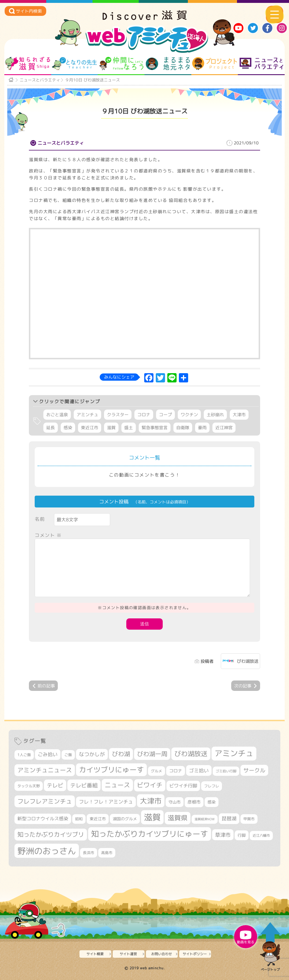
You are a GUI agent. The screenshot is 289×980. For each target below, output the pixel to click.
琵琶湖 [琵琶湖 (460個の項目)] (229, 818)
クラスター (118, 415)
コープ (165, 415)
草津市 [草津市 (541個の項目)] (223, 835)
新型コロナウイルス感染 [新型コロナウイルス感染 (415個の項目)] (43, 819)
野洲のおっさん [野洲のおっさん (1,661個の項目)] (47, 851)
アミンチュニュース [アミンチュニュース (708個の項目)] (45, 770)
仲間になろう (121, 64)
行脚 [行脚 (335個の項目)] (242, 835)
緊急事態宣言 (155, 428)
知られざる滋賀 (28, 64)
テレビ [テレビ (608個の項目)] (55, 785)
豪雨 (202, 428)
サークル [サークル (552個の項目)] (254, 770)
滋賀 (111, 428)
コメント (48, 535)
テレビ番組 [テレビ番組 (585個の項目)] (84, 785)
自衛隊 (183, 428)
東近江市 (90, 428)
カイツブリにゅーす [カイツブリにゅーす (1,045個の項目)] (111, 770)
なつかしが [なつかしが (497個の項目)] (92, 754)
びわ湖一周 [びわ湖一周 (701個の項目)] (152, 754)
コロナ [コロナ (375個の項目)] (176, 771)
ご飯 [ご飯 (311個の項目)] (68, 755)
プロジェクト (215, 64)
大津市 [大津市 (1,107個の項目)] (151, 801)
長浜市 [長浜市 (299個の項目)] (89, 853)
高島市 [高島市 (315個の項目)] (107, 853)
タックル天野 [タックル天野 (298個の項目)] (29, 786)
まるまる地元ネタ (168, 64)
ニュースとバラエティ (261, 64)
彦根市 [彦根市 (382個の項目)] (194, 802)
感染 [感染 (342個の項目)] (212, 802)
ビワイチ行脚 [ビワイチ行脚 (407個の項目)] (183, 786)
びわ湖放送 (248, 661)
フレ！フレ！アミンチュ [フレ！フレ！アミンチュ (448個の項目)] (106, 802)
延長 (51, 428)
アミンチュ (87, 415)
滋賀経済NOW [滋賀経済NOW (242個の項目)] (205, 819)
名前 (40, 519)
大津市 (239, 415)
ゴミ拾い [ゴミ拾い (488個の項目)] (199, 770)
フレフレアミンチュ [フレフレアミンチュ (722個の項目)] (45, 801)
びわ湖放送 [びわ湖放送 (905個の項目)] (191, 754)
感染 (68, 428)
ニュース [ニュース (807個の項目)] (117, 785)
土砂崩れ (215, 415)
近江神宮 (224, 428)
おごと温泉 (57, 415)
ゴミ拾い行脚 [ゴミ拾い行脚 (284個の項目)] (226, 771)
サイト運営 (128, 954)
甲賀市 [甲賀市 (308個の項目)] (249, 819)
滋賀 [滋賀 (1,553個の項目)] (152, 817)
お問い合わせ (162, 954)
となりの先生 (74, 64)
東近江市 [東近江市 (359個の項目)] (98, 819)
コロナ (144, 415)
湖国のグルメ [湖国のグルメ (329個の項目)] (125, 819)
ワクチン (189, 415)
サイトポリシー (195, 954)
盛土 (129, 428)
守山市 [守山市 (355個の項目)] (175, 802)
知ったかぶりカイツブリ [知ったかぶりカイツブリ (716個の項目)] (51, 834)
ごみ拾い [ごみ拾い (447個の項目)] (48, 754)
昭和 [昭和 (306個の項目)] (79, 819)
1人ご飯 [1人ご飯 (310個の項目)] (24, 755)
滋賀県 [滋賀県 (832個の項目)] (178, 818)
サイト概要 (95, 954)
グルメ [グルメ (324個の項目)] (156, 771)
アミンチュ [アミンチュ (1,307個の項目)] (234, 753)
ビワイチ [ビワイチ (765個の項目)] (150, 785)
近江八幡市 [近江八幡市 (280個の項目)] (261, 835)
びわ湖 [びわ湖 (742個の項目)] (121, 754)
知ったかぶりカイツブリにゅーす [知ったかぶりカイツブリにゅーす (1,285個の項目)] (150, 834)
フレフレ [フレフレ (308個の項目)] (212, 786)
